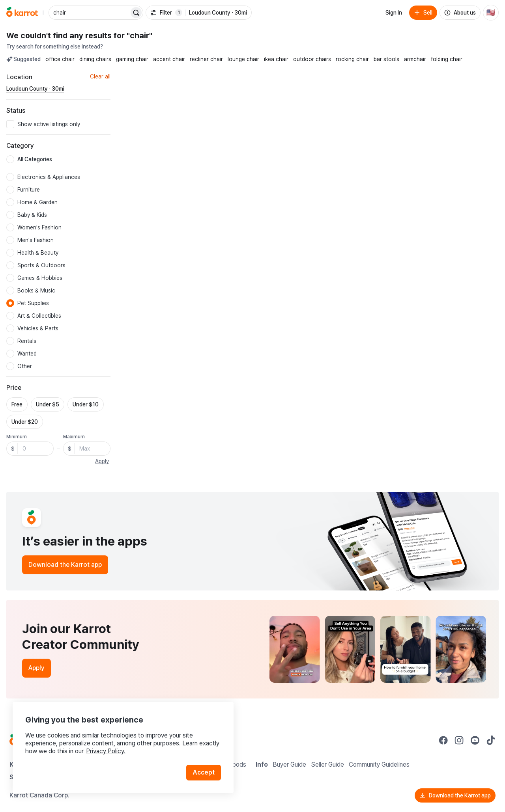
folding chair (447, 59)
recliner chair (206, 59)
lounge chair (243, 59)
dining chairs (95, 59)
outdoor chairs (312, 59)
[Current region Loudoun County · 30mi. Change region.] (35, 89)
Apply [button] (102, 461)
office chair (60, 59)
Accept (204, 772)
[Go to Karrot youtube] (475, 740)
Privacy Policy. (106, 751)
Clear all (100, 76)
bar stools (386, 59)
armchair (415, 59)
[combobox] (90, 13)
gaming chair (132, 59)
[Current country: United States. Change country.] (491, 13)
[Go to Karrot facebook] (443, 740)
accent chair (169, 59)
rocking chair (352, 59)
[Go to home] (22, 13)
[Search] (136, 13)
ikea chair (276, 59)
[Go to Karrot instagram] (459, 740)
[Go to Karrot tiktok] (491, 740)
